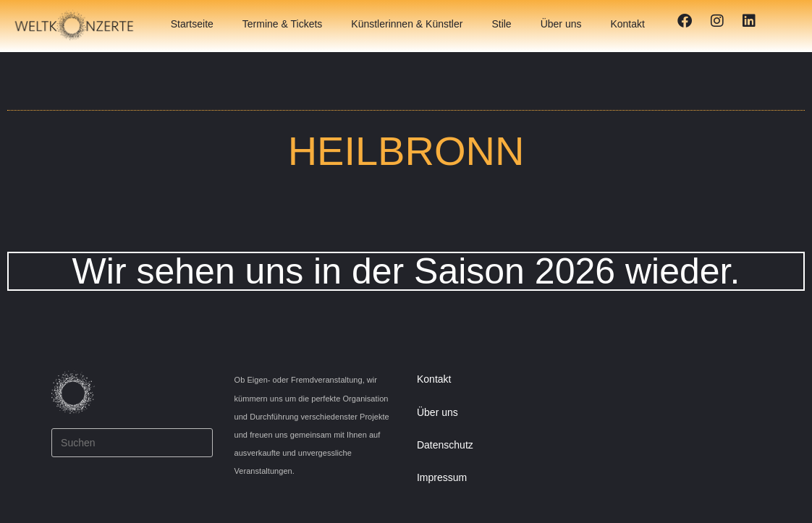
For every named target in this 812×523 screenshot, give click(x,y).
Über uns (561, 24)
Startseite (192, 24)
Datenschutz (445, 445)
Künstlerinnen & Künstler (407, 24)
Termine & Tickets (282, 24)
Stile (501, 24)
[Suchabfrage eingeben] (132, 443)
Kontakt (627, 24)
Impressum (442, 477)
